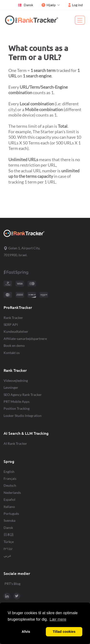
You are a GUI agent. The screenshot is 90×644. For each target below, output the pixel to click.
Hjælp (49, 5)
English (9, 472)
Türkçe (9, 542)
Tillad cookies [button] (64, 632)
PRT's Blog (12, 584)
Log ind (75, 5)
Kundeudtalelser (16, 331)
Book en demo (14, 345)
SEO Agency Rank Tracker (23, 395)
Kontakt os (12, 353)
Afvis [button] (26, 632)
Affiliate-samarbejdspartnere (25, 339)
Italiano (9, 507)
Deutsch (10, 485)
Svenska (9, 520)
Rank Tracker (13, 318)
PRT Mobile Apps (17, 401)
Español (9, 499)
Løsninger (11, 387)
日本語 (9, 534)
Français (10, 478)
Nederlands (12, 493)
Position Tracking (17, 408)
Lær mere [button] (58, 619)
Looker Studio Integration (23, 416)
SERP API (11, 325)
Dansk (25, 5)
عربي (7, 555)
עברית (8, 549)
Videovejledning (16, 381)
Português (11, 514)
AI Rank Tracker (15, 443)
